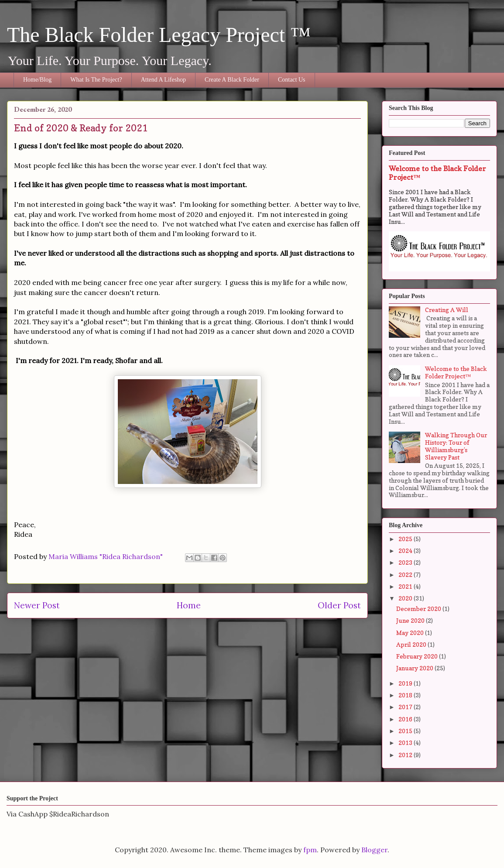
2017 (406, 707)
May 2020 (411, 633)
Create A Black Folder (232, 80)
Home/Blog (37, 80)
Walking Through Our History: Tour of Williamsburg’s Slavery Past (456, 446)
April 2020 (412, 644)
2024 (406, 551)
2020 (406, 598)
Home (189, 605)
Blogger (374, 850)
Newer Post (37, 605)
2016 (406, 719)
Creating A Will (447, 310)
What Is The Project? (96, 80)
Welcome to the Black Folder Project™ (456, 372)
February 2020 (418, 656)
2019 (406, 683)
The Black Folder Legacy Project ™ (159, 35)
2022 (406, 575)
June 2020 (411, 620)
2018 (406, 695)
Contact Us (292, 80)
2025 (406, 539)
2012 (406, 755)
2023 (406, 562)
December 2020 (419, 609)
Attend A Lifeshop (163, 80)
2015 (406, 731)
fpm (310, 850)
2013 (406, 743)
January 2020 (415, 668)
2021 (406, 586)
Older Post (339, 605)
